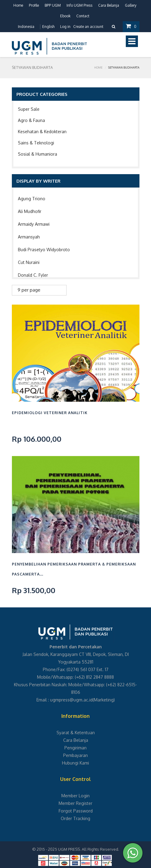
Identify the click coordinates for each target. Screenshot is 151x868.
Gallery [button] (131, 5)
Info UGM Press (79, 5)
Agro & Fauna (31, 120)
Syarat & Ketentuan (76, 733)
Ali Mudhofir (30, 211)
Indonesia (26, 27)
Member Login (75, 796)
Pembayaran (75, 755)
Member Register (75, 803)
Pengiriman (75, 748)
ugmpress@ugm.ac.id (71, 700)
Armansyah (29, 237)
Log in (65, 27)
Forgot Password (76, 811)
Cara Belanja (109, 5)
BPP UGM (53, 5)
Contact (83, 16)
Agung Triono (32, 199)
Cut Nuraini (29, 262)
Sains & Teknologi (36, 143)
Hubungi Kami (75, 763)
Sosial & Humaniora (38, 154)
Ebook (65, 16)
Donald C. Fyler (33, 275)
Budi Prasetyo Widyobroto (44, 250)
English (48, 27)
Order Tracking (75, 818)
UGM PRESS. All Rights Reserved (88, 849)
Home (18, 5)
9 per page (29, 290)
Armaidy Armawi (34, 224)
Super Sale (29, 109)
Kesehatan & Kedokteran (42, 132)
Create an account (88, 27)
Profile (34, 5)
